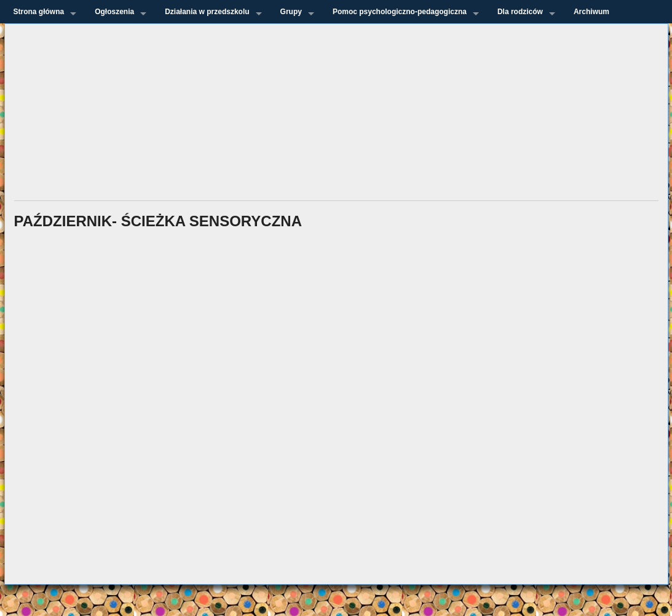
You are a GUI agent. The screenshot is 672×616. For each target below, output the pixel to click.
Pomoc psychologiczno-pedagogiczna (400, 12)
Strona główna (39, 12)
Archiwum (591, 12)
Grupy (291, 12)
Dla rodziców (520, 12)
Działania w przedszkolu (207, 12)
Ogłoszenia (114, 12)
